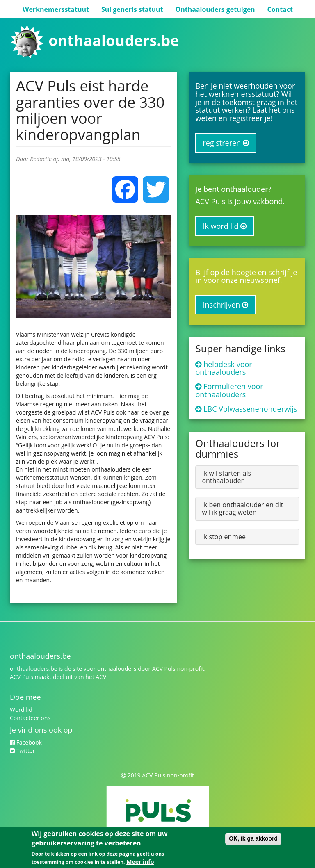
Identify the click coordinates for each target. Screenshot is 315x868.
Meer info (140, 862)
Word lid (21, 710)
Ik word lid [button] (225, 226)
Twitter (22, 751)
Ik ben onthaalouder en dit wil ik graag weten (242, 508)
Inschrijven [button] (225, 305)
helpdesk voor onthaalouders (224, 368)
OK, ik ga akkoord (253, 838)
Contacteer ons (30, 718)
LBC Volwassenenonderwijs (250, 409)
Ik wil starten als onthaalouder (226, 477)
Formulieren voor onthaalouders (229, 390)
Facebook (26, 742)
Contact (280, 9)
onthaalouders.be (114, 40)
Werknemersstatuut (56, 9)
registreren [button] (226, 143)
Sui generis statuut (132, 9)
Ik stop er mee (224, 537)
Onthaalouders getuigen (215, 9)
